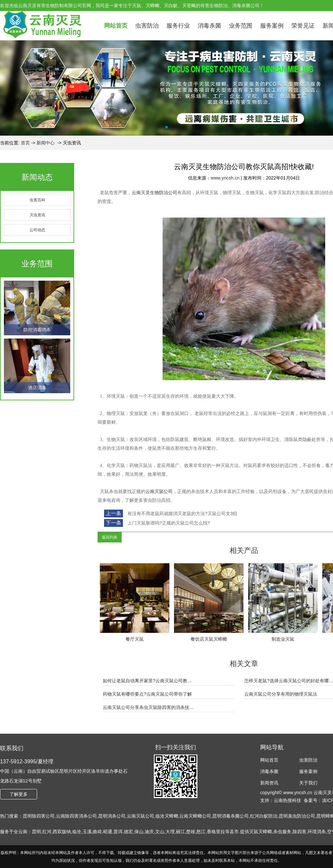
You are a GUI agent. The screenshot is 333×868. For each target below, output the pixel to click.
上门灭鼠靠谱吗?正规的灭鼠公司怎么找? (168, 523)
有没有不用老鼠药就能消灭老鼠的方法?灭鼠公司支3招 (182, 514)
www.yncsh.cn (225, 178)
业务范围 (241, 26)
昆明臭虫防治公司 (297, 816)
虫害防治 (147, 26)
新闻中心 (46, 143)
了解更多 (19, 794)
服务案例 (272, 26)
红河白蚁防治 (264, 816)
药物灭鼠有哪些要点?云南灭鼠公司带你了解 (147, 694)
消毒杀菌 (209, 26)
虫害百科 (37, 200)
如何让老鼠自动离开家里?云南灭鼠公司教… (147, 681)
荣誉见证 (303, 26)
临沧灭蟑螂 (167, 816)
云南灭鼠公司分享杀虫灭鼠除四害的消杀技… (148, 707)
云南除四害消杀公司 (76, 816)
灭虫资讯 (37, 215)
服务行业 (178, 26)
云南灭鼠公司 (159, 492)
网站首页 (116, 26)
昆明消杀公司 (112, 816)
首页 (25, 143)
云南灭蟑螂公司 (195, 816)
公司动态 (37, 230)
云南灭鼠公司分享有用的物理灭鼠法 (281, 694)
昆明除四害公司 (39, 816)
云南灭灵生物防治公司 (154, 193)
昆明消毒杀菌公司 (231, 816)
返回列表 (110, 537)
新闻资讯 (269, 783)
